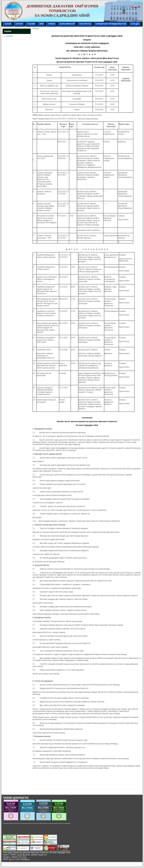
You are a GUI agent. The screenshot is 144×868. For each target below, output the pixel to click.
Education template (15, 863)
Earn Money (27, 863)
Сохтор (36, 28)
